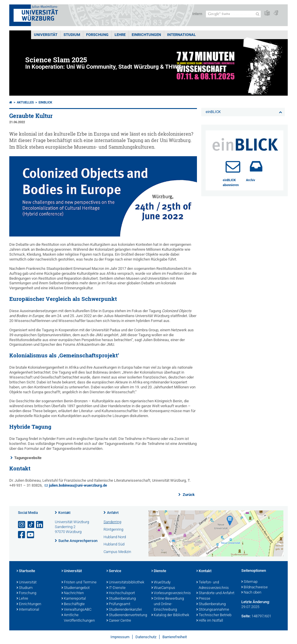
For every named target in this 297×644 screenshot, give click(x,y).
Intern (197, 14)
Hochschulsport (121, 593)
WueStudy (161, 583)
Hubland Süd (114, 544)
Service (114, 571)
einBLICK (45, 102)
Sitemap (249, 582)
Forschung (97, 35)
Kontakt (64, 513)
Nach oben (251, 593)
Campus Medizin (117, 552)
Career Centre (119, 621)
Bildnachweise (255, 587)
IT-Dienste (116, 588)
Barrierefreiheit (175, 637)
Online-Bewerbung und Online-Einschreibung (168, 604)
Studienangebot (76, 588)
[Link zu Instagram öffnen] (22, 525)
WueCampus (163, 588)
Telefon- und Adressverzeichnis (213, 585)
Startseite (26, 571)
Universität (46, 35)
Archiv (251, 180)
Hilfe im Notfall (210, 621)
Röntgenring (113, 529)
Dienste (159, 571)
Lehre (120, 35)
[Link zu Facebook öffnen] (22, 535)
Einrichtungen (146, 35)
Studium (72, 35)
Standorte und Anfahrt (215, 593)
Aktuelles (25, 102)
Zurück (188, 495)
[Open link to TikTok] (31, 525)
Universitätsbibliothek (125, 583)
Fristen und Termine (79, 583)
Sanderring (112, 522)
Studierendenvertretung (126, 615)
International (181, 35)
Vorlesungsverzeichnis (171, 593)
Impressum (120, 637)
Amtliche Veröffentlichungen (78, 618)
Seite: (246, 616)
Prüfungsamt (118, 604)
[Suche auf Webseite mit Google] (233, 14)
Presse (203, 599)
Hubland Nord (115, 537)
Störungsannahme (213, 610)
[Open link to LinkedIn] (40, 525)
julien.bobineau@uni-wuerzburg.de (78, 485)
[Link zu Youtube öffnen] (31, 535)
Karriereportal (74, 599)
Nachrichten (73, 593)
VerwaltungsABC (76, 610)
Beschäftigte (73, 604)
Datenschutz (146, 637)
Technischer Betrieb (214, 615)
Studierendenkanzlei (124, 610)
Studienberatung (121, 599)
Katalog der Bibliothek (170, 615)
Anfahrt (113, 513)
